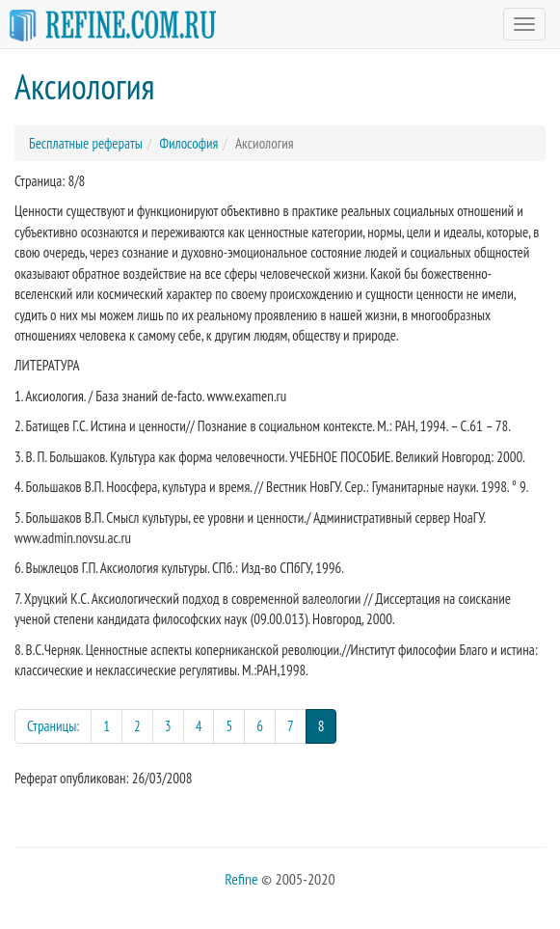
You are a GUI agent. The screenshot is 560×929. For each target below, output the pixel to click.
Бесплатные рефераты (86, 143)
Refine (241, 879)
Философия (188, 143)
